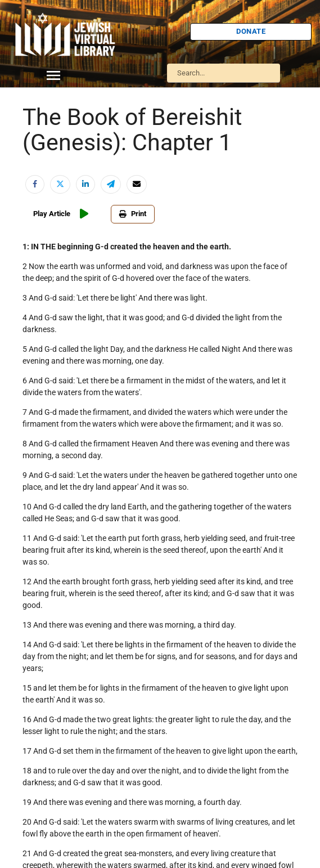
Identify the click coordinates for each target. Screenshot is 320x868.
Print (133, 214)
